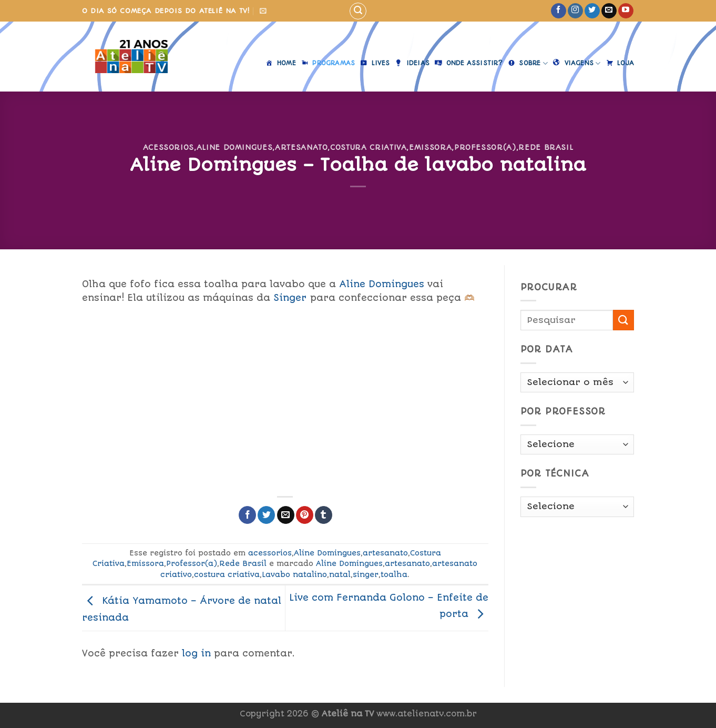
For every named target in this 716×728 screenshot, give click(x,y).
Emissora (430, 147)
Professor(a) (485, 147)
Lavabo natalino (294, 574)
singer (366, 574)
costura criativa (227, 574)
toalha (394, 574)
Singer (290, 298)
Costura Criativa (368, 147)
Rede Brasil (546, 147)
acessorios (168, 147)
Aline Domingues (235, 147)
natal (340, 574)
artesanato (301, 147)
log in (196, 653)
